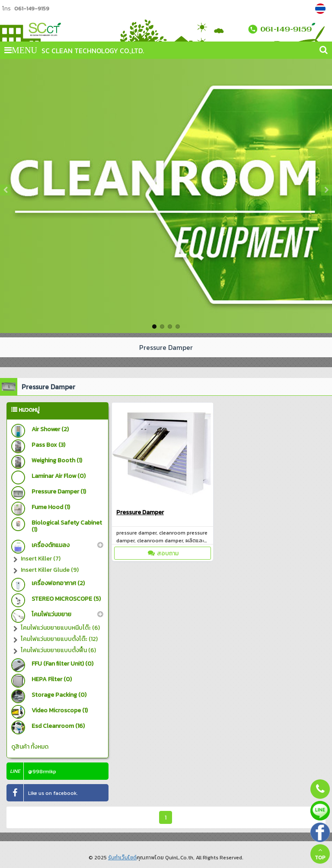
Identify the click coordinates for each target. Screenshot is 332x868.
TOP (320, 854)
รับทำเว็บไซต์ (122, 858)
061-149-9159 (32, 8)
